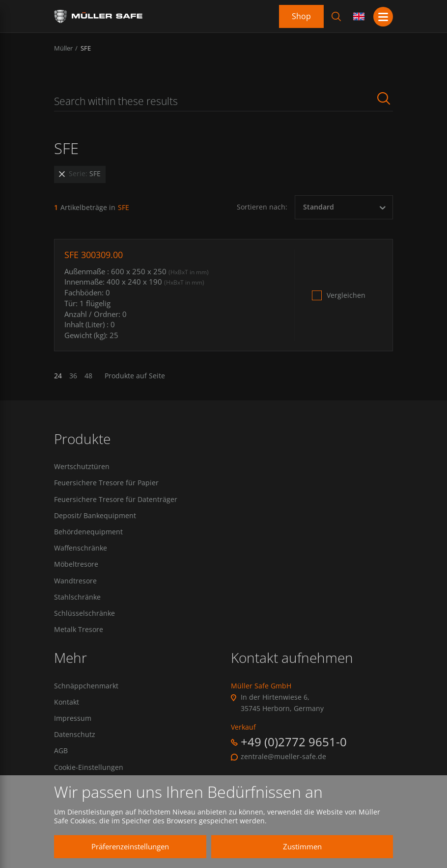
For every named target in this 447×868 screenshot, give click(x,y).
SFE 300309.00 (94, 255)
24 (58, 376)
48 (88, 376)
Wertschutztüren (82, 467)
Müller (63, 48)
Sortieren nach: (262, 207)
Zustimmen (302, 846)
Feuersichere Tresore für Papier (106, 483)
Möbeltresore (76, 564)
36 (73, 376)
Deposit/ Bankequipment (95, 516)
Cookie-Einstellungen (89, 767)
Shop (301, 16)
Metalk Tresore (79, 630)
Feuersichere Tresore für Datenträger (116, 500)
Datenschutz (75, 735)
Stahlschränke (77, 597)
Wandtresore (75, 581)
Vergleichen (346, 295)
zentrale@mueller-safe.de (283, 757)
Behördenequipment (88, 532)
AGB (61, 751)
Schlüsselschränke (84, 613)
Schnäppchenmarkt (86, 686)
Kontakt (67, 702)
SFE (86, 48)
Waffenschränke (81, 548)
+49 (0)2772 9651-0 (294, 742)
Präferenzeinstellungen (130, 846)
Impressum (73, 718)
